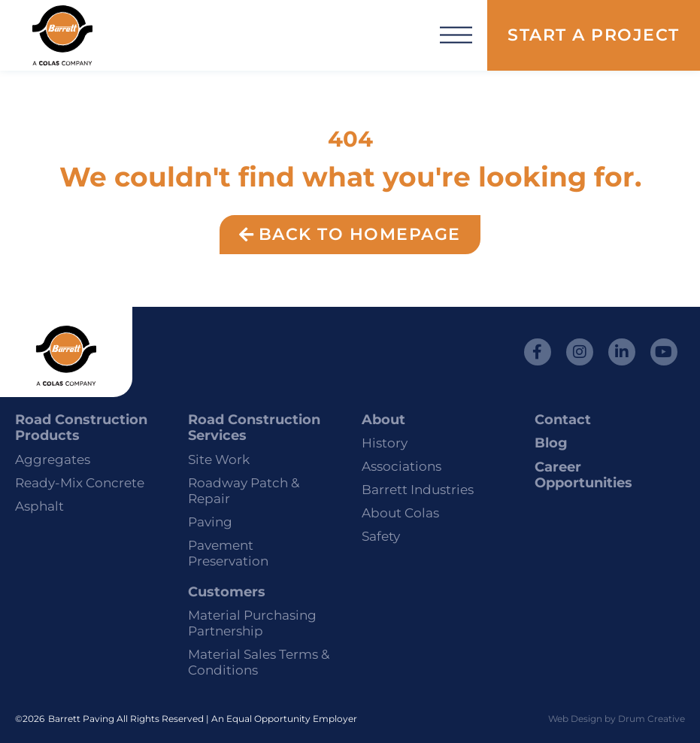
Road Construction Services (254, 428)
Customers (227, 592)
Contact (563, 420)
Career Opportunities (583, 475)
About (383, 420)
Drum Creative (652, 719)
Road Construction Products (81, 428)
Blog (551, 443)
